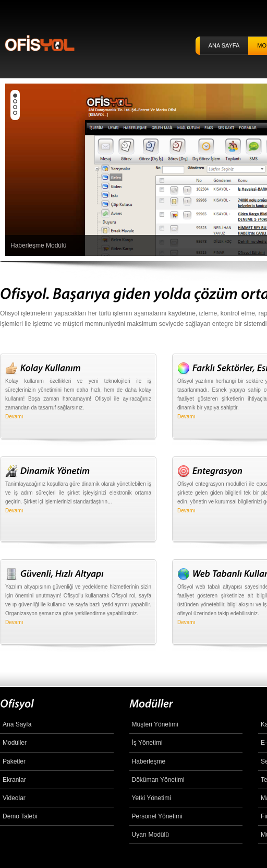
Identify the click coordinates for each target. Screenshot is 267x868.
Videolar (14, 798)
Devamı (14, 417)
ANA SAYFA (224, 45)
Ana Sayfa (17, 724)
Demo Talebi (20, 816)
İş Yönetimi (147, 743)
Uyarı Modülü (150, 835)
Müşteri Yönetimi (155, 724)
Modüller (15, 743)
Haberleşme (149, 761)
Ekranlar (14, 780)
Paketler (14, 761)
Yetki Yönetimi (151, 798)
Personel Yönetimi (157, 816)
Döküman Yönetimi (158, 780)
